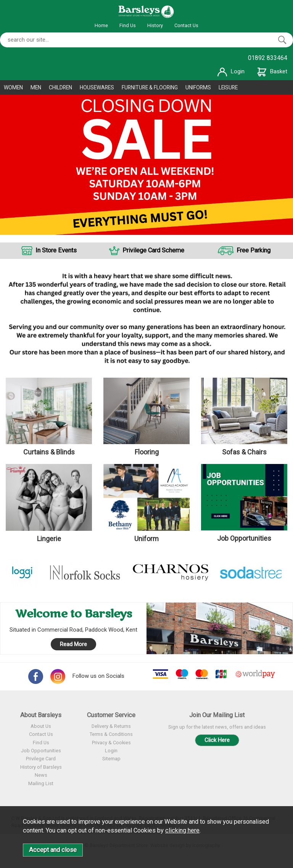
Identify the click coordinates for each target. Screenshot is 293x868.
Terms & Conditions (111, 734)
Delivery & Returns (111, 726)
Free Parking (254, 250)
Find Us (128, 25)
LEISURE (228, 87)
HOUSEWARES (97, 87)
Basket (272, 71)
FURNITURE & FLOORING (150, 87)
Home (101, 25)
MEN (36, 87)
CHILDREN (60, 87)
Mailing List (41, 783)
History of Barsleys (41, 767)
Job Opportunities (41, 751)
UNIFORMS (198, 87)
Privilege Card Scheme (153, 250)
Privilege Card (41, 759)
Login (231, 71)
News (41, 775)
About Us (41, 726)
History (155, 25)
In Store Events (56, 250)
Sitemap (111, 759)
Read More (73, 644)
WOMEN (13, 87)
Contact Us (186, 25)
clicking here (182, 830)
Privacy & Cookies (111, 743)
